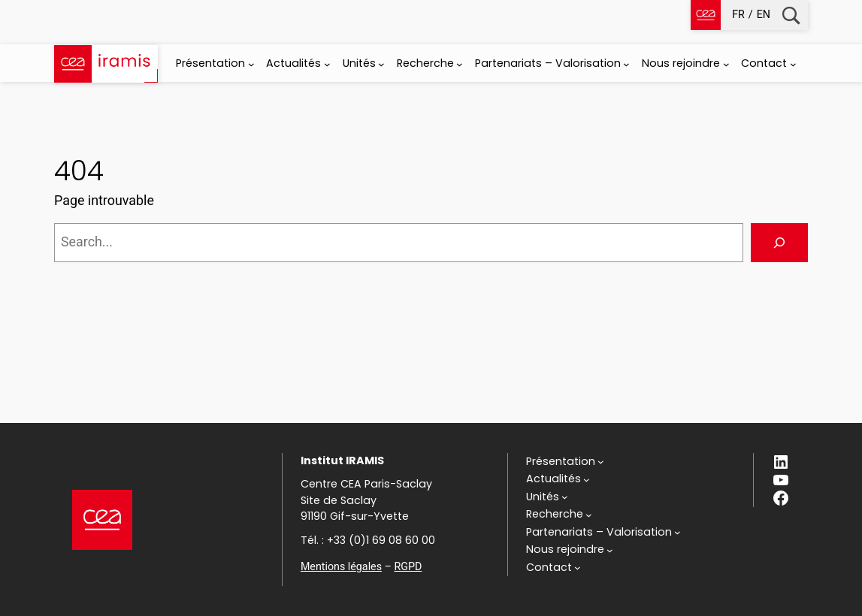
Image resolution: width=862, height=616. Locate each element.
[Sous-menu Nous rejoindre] (726, 64)
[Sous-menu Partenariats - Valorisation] (626, 64)
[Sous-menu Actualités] (327, 64)
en (764, 14)
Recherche (791, 15)
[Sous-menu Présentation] (251, 64)
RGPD (408, 566)
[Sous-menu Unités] (381, 64)
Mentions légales (341, 566)
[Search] (779, 243)
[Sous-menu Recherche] (460, 64)
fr (738, 14)
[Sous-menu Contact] (793, 64)
